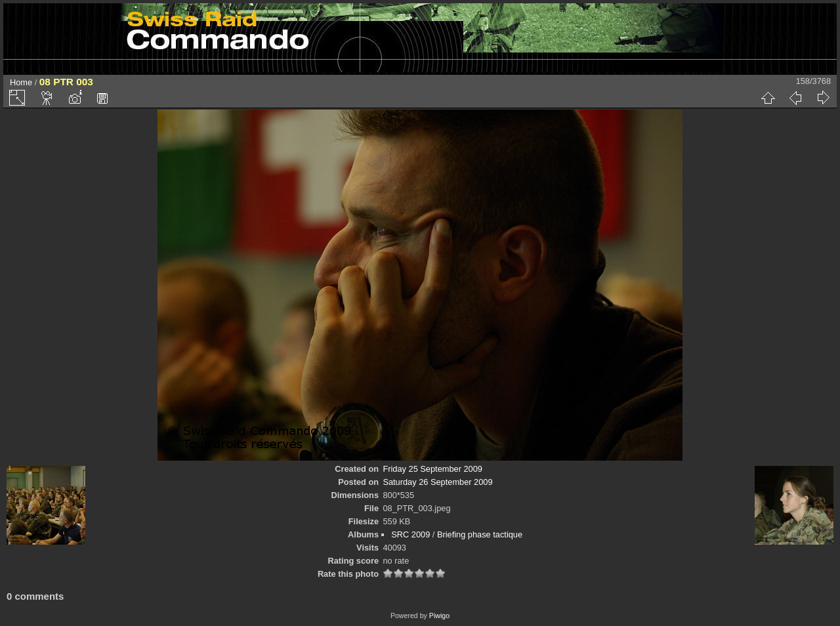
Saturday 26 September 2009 (437, 482)
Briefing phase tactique (480, 534)
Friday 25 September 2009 (432, 469)
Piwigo (439, 616)
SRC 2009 (410, 534)
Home (21, 82)
